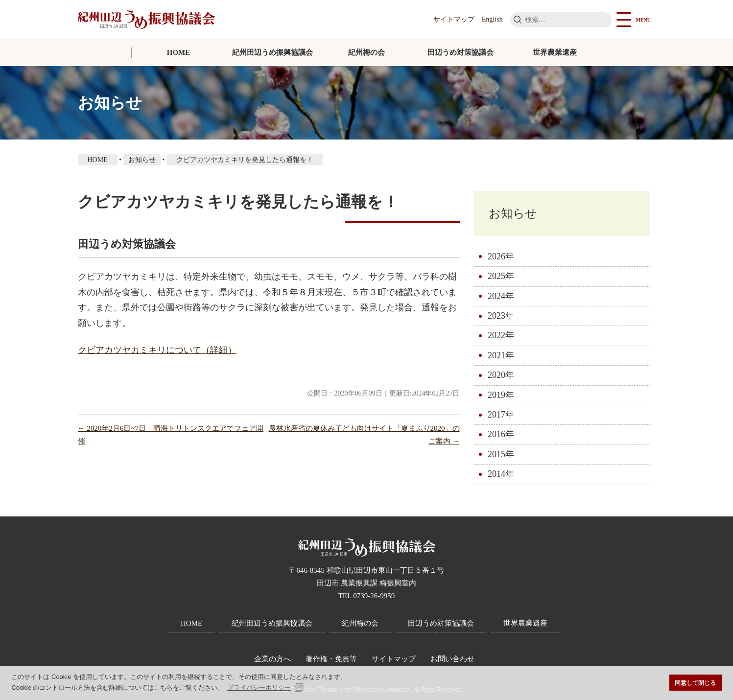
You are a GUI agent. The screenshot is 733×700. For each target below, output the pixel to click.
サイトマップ (454, 19)
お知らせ (515, 214)
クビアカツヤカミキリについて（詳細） (157, 350)
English (492, 19)
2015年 (501, 455)
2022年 (501, 337)
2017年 (501, 416)
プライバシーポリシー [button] (259, 688)
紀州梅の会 (366, 52)
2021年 (501, 356)
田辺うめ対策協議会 (461, 52)
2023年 (501, 317)
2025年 (501, 278)
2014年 (501, 475)
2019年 (501, 396)
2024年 (501, 297)
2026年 (501, 257)
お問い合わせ (452, 659)
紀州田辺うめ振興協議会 (272, 52)
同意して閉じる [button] (695, 683)
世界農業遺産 (555, 52)
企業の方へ (272, 659)
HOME (179, 52)
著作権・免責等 (331, 659)
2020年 (501, 376)
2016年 (501, 436)
